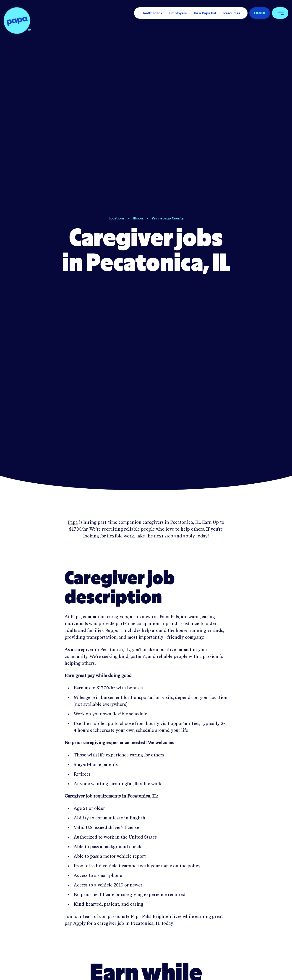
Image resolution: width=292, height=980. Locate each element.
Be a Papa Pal (205, 13)
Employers (178, 13)
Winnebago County (168, 218)
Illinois (138, 218)
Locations (116, 218)
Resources (232, 13)
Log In (260, 13)
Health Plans (152, 13)
